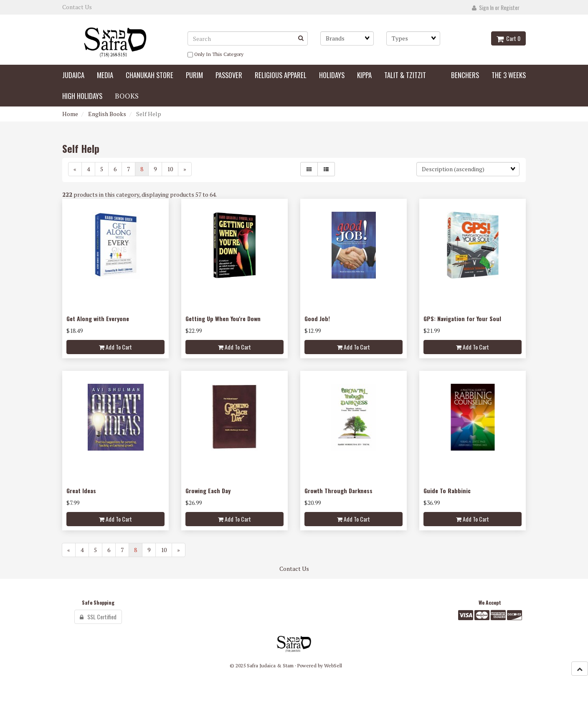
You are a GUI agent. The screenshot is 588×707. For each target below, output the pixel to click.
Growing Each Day (208, 490)
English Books (107, 114)
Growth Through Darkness (338, 490)
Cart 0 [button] (508, 38)
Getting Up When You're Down (223, 318)
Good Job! (317, 318)
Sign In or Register (496, 7)
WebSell (333, 665)
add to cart (115, 347)
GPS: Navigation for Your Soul (462, 318)
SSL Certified (98, 617)
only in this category (215, 55)
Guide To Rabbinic (447, 490)
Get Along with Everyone (98, 318)
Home (70, 114)
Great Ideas (81, 490)
